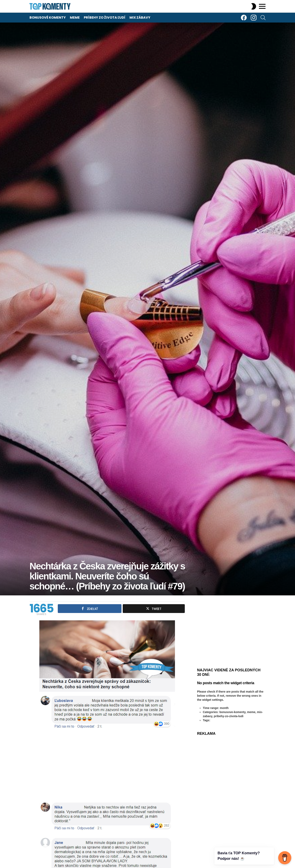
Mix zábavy (140, 17)
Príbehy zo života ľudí (105, 17)
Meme (75, 17)
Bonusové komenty (48, 17)
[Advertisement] (107, 765)
